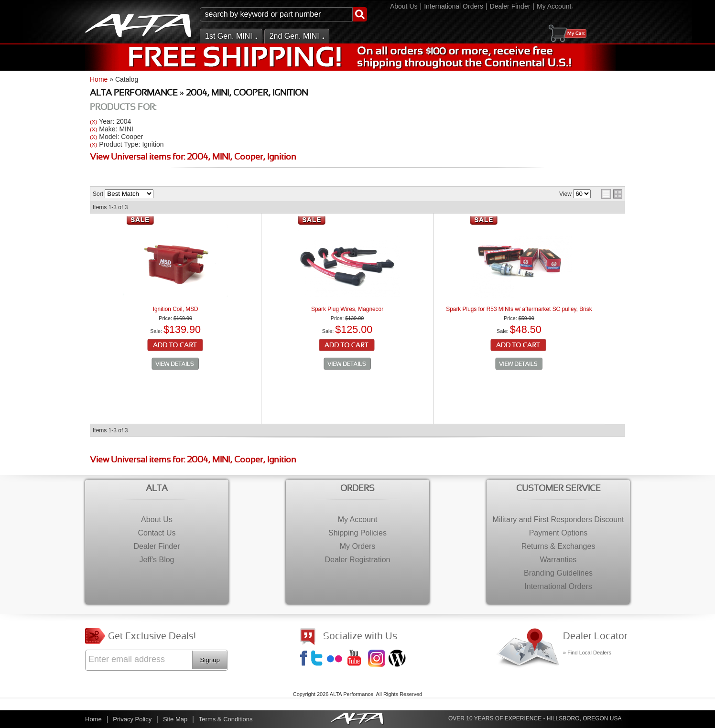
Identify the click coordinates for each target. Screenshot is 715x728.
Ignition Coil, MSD (176, 309)
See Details (175, 364)
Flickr (336, 659)
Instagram (378, 659)
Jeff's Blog (398, 659)
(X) (93, 122)
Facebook (305, 659)
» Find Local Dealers (587, 653)
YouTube (357, 659)
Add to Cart (176, 346)
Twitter (318, 659)
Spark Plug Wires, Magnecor (347, 309)
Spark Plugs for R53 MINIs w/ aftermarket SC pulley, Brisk (519, 309)
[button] (283, 14)
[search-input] (276, 14)
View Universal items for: (193, 157)
